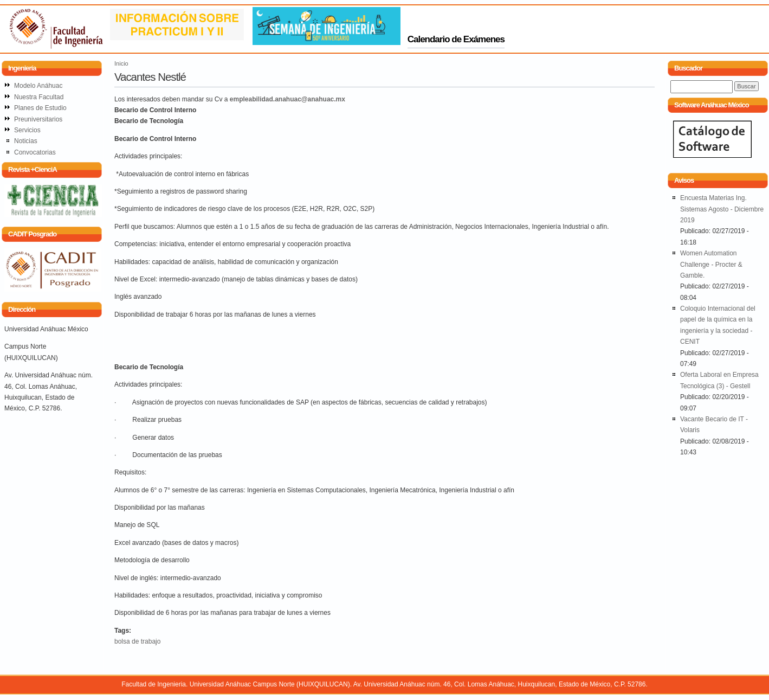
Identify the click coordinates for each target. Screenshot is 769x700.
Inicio (121, 63)
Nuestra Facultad (39, 97)
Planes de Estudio (40, 108)
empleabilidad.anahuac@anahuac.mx (287, 99)
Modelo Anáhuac (38, 86)
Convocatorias (35, 152)
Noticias (26, 141)
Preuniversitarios (38, 119)
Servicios (27, 130)
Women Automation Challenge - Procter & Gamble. (711, 264)
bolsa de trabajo (137, 641)
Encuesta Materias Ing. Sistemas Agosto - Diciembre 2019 (722, 209)
